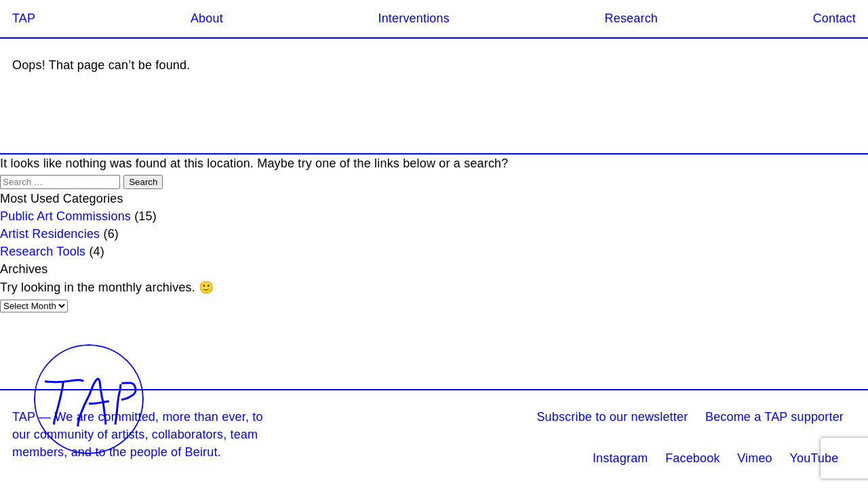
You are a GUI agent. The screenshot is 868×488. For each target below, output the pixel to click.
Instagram (620, 458)
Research (631, 18)
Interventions (413, 18)
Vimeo (755, 458)
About (207, 18)
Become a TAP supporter (774, 417)
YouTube (814, 458)
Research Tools (43, 251)
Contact (834, 18)
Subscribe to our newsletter (612, 417)
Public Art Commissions (65, 216)
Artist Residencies (50, 234)
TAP (24, 18)
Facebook (693, 458)
